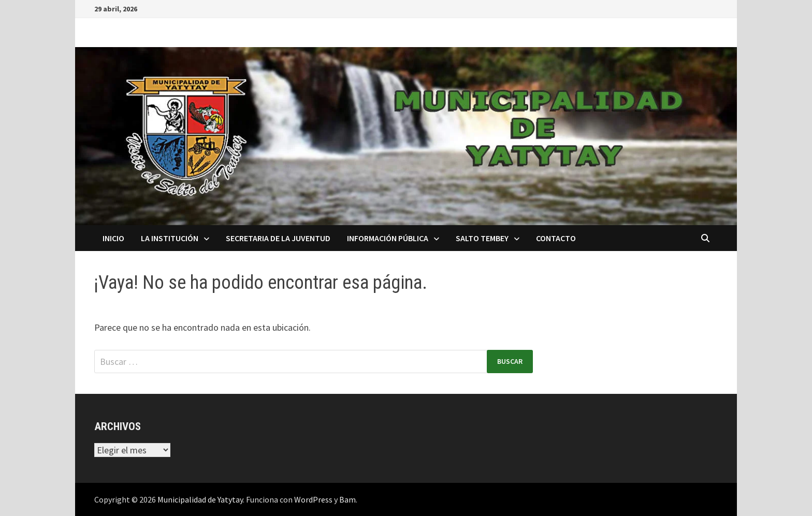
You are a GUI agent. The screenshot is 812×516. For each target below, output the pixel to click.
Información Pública (388, 238)
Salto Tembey (482, 238)
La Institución (170, 238)
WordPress (313, 499)
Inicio (113, 238)
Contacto (556, 238)
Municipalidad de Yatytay (200, 499)
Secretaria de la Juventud (278, 238)
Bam (347, 499)
